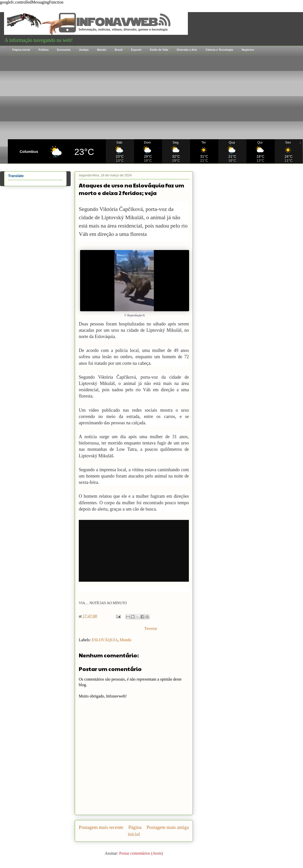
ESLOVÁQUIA (105, 640)
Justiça (84, 50)
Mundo (102, 50)
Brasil (119, 50)
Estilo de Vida (159, 50)
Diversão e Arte (187, 50)
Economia (64, 50)
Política (44, 50)
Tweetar (151, 628)
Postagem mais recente (101, 827)
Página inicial (21, 50)
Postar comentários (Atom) (141, 853)
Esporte (136, 50)
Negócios (248, 50)
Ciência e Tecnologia (219, 50)
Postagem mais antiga (168, 827)
